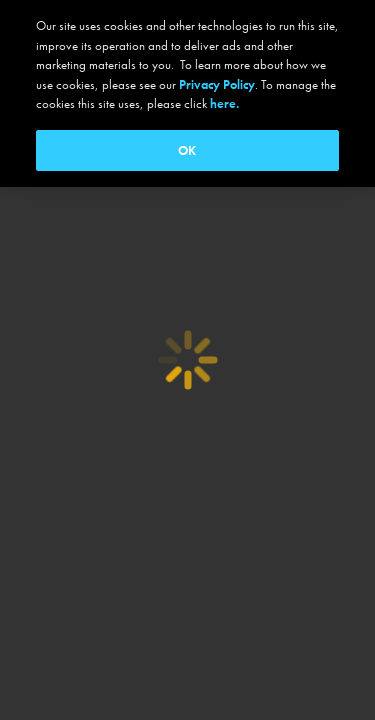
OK (187, 150)
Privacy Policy (217, 84)
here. (224, 103)
